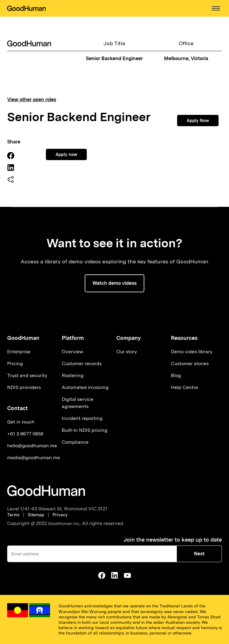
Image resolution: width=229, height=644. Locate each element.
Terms (14, 515)
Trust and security (27, 375)
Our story (127, 352)
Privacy (60, 515)
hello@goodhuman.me (32, 446)
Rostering (73, 375)
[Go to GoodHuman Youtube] (127, 575)
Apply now (66, 154)
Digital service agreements (78, 403)
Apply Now (198, 121)
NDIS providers (24, 387)
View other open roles (32, 100)
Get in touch (21, 422)
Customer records (82, 364)
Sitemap (36, 515)
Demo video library (192, 352)
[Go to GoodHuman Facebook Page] (102, 575)
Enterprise (19, 352)
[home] (27, 8)
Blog (176, 375)
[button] (216, 8)
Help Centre (184, 387)
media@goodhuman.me (34, 458)
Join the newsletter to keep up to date (173, 540)
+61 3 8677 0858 (25, 434)
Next (199, 554)
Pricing (15, 364)
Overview (72, 352)
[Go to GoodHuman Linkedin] (114, 575)
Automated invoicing (85, 387)
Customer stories (190, 364)
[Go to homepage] (46, 491)
